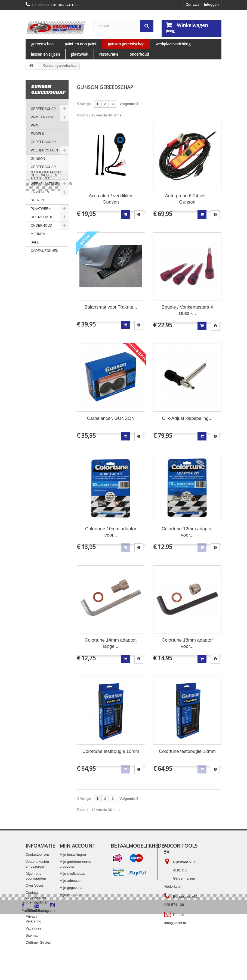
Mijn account (78, 846)
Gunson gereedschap (126, 44)
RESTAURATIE (109, 54)
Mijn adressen (71, 881)
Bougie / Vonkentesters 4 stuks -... (187, 310)
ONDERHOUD (139, 54)
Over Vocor (34, 885)
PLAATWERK (80, 54)
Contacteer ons (38, 854)
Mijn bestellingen (73, 854)
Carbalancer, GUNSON (111, 418)
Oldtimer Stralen (38, 942)
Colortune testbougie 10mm (111, 751)
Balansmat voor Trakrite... (111, 307)
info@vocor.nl (175, 923)
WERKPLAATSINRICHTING (173, 44)
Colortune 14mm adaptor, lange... (111, 643)
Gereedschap (42, 44)
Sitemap (32, 935)
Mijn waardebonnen (75, 895)
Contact (192, 4)
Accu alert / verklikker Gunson (111, 199)
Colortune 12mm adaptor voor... (187, 532)
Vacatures (33, 928)
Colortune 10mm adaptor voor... (111, 532)
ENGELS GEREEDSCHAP (43, 138)
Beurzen (32, 909)
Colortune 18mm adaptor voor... (187, 643)
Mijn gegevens (71, 888)
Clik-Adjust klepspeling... (187, 418)
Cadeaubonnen (44, 251)
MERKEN (38, 234)
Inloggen (211, 4)
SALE (35, 242)
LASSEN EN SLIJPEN (45, 54)
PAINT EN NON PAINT (81, 44)
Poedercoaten (44, 150)
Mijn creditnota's (72, 873)
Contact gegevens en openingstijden (37, 897)
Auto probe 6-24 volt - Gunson (187, 199)
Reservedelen (44, 175)
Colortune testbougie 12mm (187, 751)
